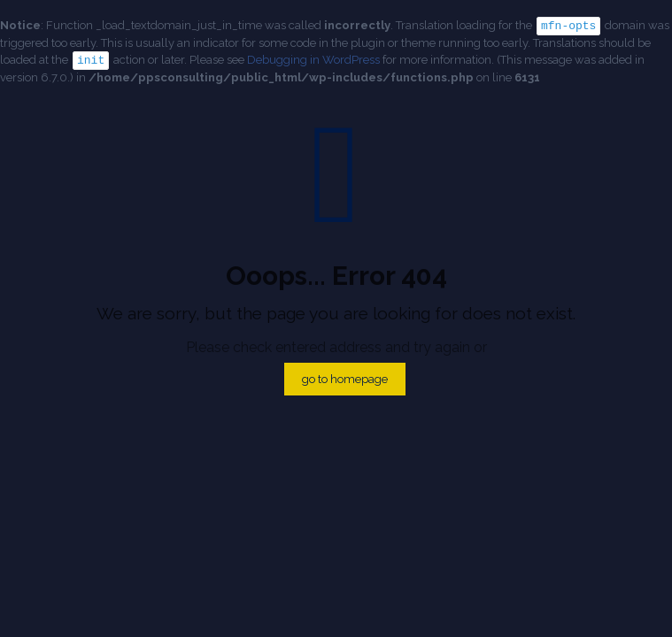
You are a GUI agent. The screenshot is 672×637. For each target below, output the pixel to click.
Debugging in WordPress (313, 59)
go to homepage (345, 377)
